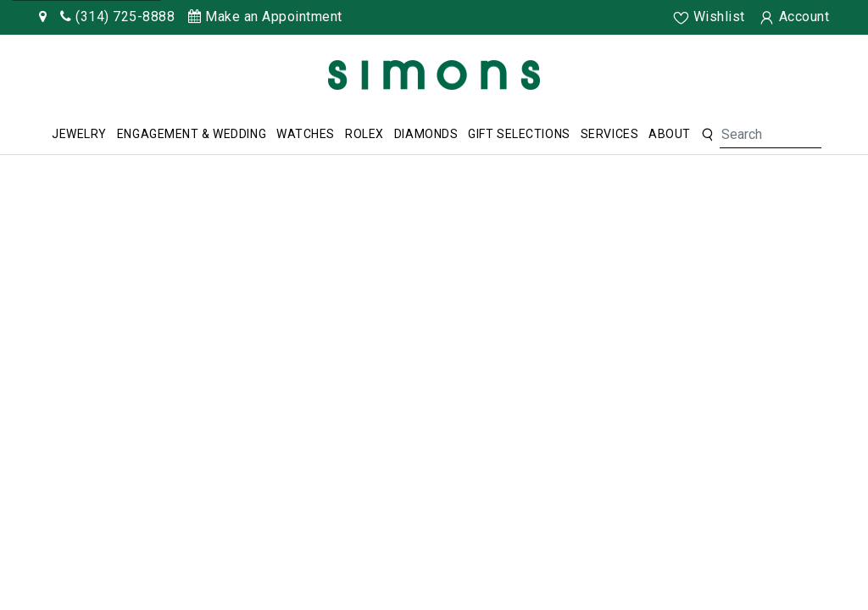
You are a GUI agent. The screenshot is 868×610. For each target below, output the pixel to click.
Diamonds (426, 134)
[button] (707, 135)
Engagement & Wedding (192, 134)
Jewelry (79, 134)
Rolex (364, 134)
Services (609, 134)
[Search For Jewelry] (771, 135)
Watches (306, 134)
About (670, 134)
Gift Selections (519, 134)
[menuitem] (79, 135)
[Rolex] (792, 78)
